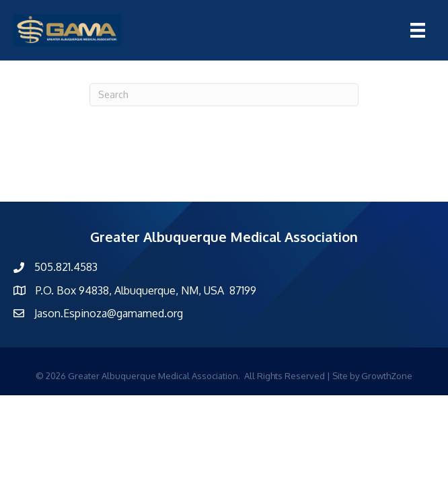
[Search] (224, 95)
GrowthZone (387, 376)
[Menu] (418, 30)
